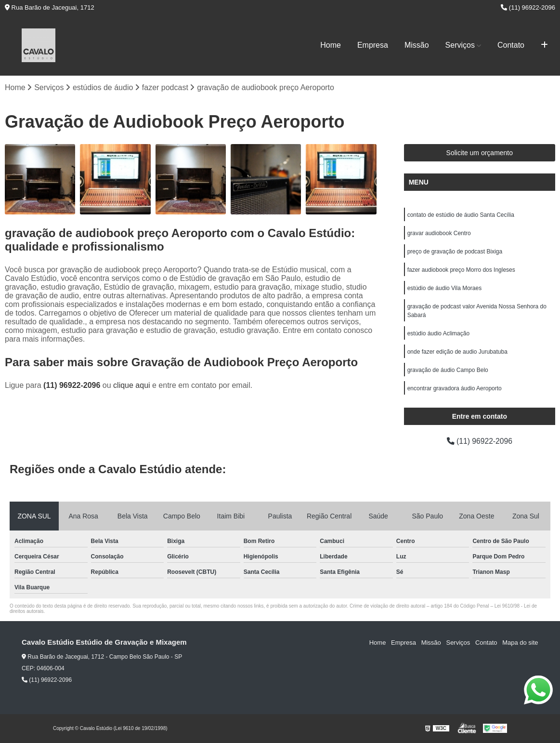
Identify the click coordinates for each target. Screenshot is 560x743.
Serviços (460, 45)
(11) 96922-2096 (528, 7)
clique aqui (132, 385)
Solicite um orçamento (480, 153)
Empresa (373, 45)
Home (331, 45)
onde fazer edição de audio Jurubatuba (457, 352)
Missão (417, 45)
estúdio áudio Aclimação (438, 333)
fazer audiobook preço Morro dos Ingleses (461, 270)
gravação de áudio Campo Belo (448, 370)
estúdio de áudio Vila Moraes (445, 288)
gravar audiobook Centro (439, 233)
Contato (511, 45)
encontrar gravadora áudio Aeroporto (455, 388)
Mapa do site (520, 643)
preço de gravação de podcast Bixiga (455, 252)
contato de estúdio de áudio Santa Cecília (461, 215)
